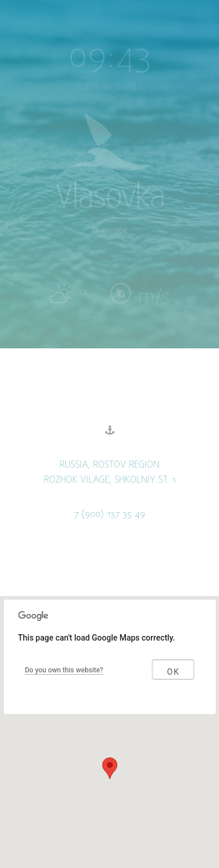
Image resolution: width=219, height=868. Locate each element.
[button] (110, 768)
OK (173, 672)
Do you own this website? (64, 670)
